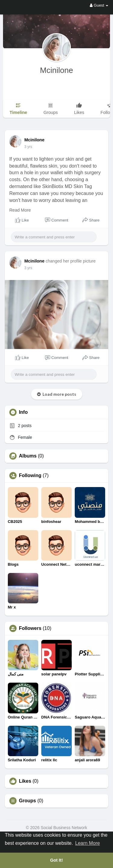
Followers (30, 628)
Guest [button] (99, 5)
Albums (28, 456)
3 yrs (28, 147)
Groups (28, 801)
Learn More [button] (88, 843)
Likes (25, 781)
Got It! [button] (56, 860)
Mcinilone (57, 70)
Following (30, 476)
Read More (20, 210)
